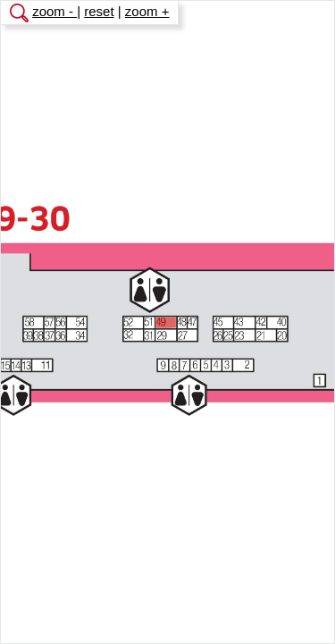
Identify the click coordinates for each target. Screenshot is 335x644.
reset (99, 11)
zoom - (54, 11)
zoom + (147, 11)
